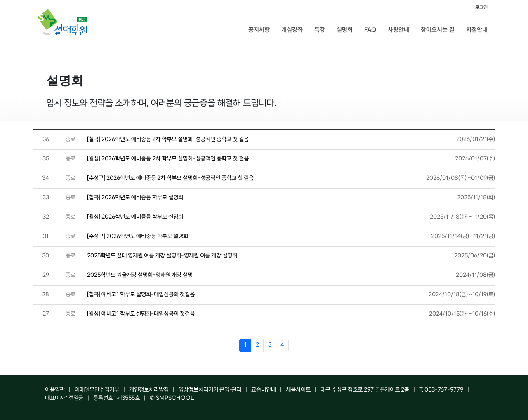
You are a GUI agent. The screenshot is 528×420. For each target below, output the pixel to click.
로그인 (481, 7)
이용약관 (55, 390)
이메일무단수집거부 (97, 390)
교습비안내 (264, 390)
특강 (320, 30)
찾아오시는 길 (438, 30)
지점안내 (477, 30)
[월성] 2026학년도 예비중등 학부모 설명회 (135, 217)
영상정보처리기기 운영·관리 (210, 390)
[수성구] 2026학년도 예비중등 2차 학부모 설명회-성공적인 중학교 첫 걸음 (170, 178)
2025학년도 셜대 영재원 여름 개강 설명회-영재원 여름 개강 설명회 (162, 256)
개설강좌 (292, 30)
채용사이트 (298, 390)
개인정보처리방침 (149, 390)
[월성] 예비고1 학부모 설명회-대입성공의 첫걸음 (141, 314)
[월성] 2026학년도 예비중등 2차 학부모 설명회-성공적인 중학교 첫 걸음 (168, 159)
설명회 (345, 30)
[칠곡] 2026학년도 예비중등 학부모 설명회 (135, 198)
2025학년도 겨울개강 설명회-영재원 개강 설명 (140, 275)
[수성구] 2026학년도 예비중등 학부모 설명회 (138, 237)
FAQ (370, 30)
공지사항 (259, 30)
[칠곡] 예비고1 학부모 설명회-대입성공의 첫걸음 (141, 295)
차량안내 (398, 30)
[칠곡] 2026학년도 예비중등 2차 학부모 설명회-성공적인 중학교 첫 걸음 (168, 140)
